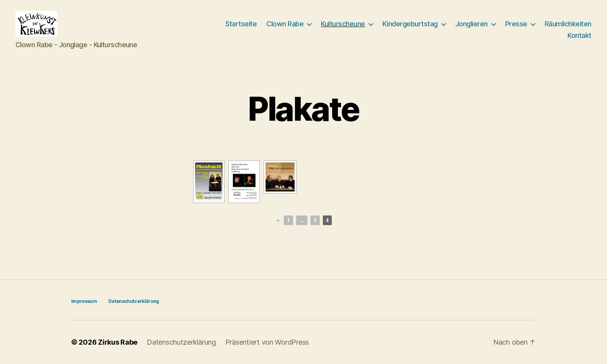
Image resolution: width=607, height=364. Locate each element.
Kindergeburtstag (410, 24)
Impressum (84, 301)
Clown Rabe (285, 24)
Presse (516, 24)
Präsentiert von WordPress (267, 342)
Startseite (241, 24)
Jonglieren (472, 24)
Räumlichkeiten (568, 24)
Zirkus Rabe (118, 342)
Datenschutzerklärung (134, 301)
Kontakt (580, 35)
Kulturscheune (343, 24)
